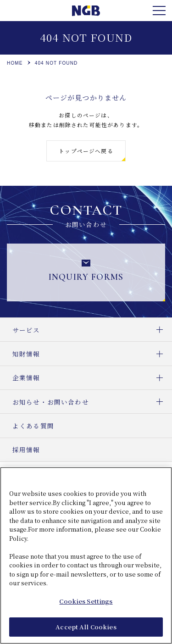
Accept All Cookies (86, 628)
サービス (92, 330)
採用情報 (26, 450)
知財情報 (92, 353)
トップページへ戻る (86, 151)
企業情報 (92, 378)
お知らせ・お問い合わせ (92, 402)
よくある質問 (33, 426)
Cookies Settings (86, 602)
